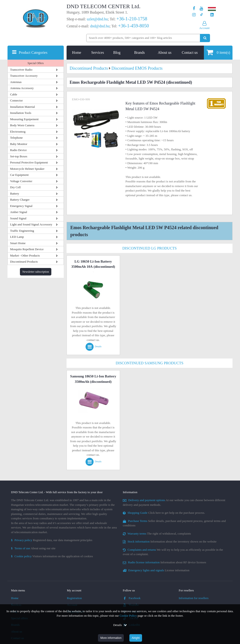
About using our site (33, 548)
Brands (139, 52)
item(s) (218, 52)
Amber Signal (19, 212)
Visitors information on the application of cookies (52, 556)
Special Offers (36, 63)
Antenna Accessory (22, 88)
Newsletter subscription (36, 272)
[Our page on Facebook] (194, 9)
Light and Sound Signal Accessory (31, 224)
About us (165, 52)
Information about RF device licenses (164, 562)
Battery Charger (20, 200)
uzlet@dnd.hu (97, 19)
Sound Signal (18, 218)
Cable (14, 94)
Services (97, 52)
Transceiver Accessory (24, 76)
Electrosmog (18, 132)
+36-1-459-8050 (133, 26)
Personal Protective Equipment (29, 162)
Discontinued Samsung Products (150, 363)
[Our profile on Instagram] (194, 15)
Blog (117, 52)
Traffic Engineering (22, 231)
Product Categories (33, 52)
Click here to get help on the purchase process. (164, 513)
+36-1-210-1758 (132, 19)
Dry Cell (15, 187)
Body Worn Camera (22, 125)
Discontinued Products (24, 262)
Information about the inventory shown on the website (170, 541)
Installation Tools (21, 113)
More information (111, 638)
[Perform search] (205, 38)
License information (156, 570)
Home (77, 52)
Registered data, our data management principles (52, 540)
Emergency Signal (21, 206)
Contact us (190, 52)
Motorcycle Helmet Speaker (27, 169)
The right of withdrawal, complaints (157, 534)
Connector (16, 100)
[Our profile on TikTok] (201, 15)
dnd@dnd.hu (100, 26)
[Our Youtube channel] (201, 9)
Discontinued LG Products (150, 248)
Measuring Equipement (24, 119)
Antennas (16, 82)
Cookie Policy (128, 616)
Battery (15, 194)
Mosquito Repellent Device (27, 249)
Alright (136, 638)
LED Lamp (17, 237)
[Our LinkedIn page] (212, 15)
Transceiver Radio (21, 70)
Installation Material (22, 107)
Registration (75, 598)
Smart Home (18, 243)
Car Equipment (19, 175)
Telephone (16, 138)
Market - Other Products (25, 255)
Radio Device (18, 150)
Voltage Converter (21, 181)
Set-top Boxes (19, 156)
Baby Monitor (19, 144)
